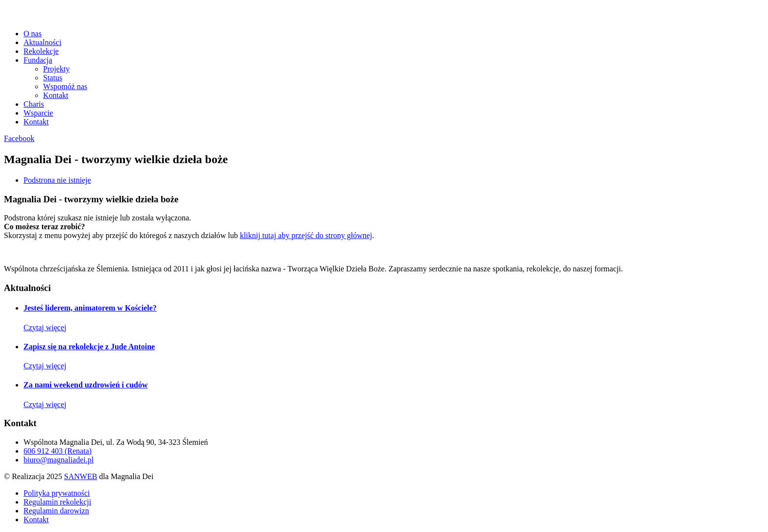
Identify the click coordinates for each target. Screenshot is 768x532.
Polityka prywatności (57, 493)
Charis (34, 104)
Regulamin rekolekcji (57, 502)
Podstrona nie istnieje (57, 180)
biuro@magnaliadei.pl (59, 460)
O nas (33, 34)
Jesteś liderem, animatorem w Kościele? (90, 308)
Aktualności (42, 42)
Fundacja (38, 60)
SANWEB (81, 476)
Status (53, 78)
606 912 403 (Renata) (58, 451)
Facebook (19, 138)
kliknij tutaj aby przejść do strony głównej (306, 235)
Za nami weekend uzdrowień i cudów (86, 385)
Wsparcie (38, 113)
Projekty (56, 69)
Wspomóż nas (65, 86)
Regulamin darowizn (56, 511)
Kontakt (56, 95)
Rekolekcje (41, 51)
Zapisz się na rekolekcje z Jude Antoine (89, 347)
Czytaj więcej (45, 327)
